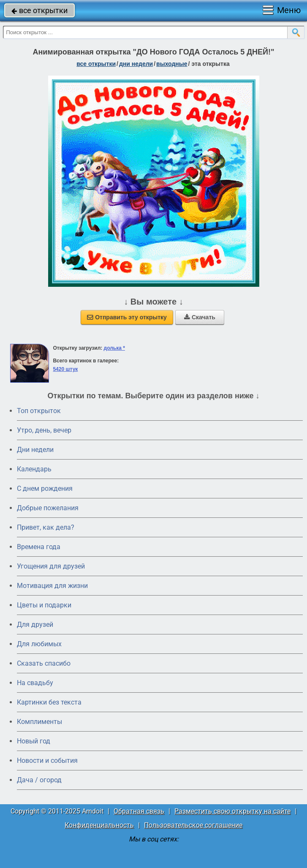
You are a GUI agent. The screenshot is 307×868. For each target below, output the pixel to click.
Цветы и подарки (44, 605)
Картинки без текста (49, 702)
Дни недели (35, 450)
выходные (172, 64)
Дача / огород (39, 780)
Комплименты (39, 722)
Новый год (34, 741)
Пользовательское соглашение (193, 825)
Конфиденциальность (99, 825)
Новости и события (47, 761)
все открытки (39, 10)
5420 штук (65, 369)
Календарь (34, 469)
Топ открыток (39, 411)
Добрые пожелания (48, 508)
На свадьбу (35, 683)
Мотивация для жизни (52, 586)
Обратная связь (139, 811)
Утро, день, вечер (44, 430)
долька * (114, 348)
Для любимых (39, 644)
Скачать (200, 317)
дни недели (136, 64)
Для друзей (35, 624)
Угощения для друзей (51, 566)
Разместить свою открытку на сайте (232, 811)
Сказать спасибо (44, 663)
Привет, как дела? (46, 527)
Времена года (39, 547)
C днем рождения (45, 488)
